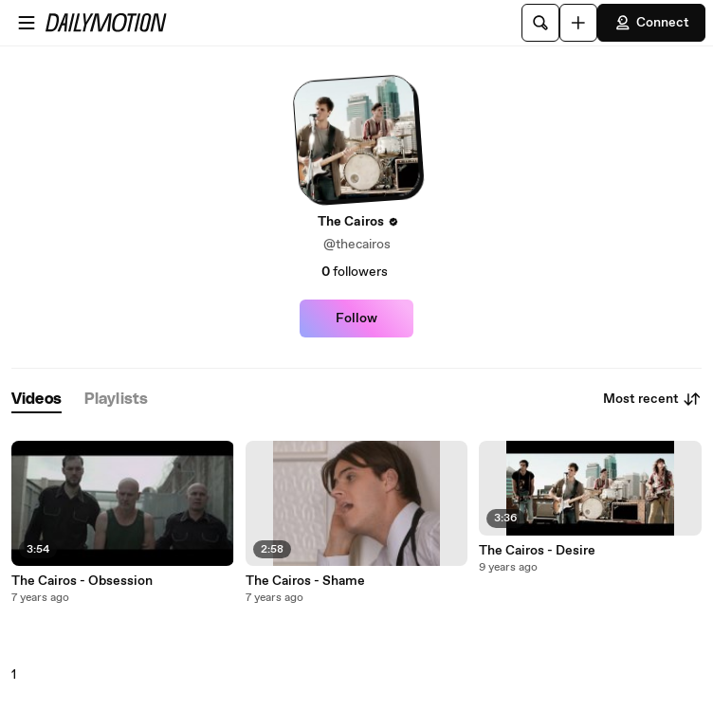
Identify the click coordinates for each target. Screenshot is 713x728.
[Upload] (578, 23)
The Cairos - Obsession (82, 581)
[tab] (37, 400)
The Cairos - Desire (537, 551)
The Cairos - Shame (305, 581)
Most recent (652, 399)
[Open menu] (27, 23)
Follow (356, 318)
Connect (651, 23)
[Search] (540, 23)
